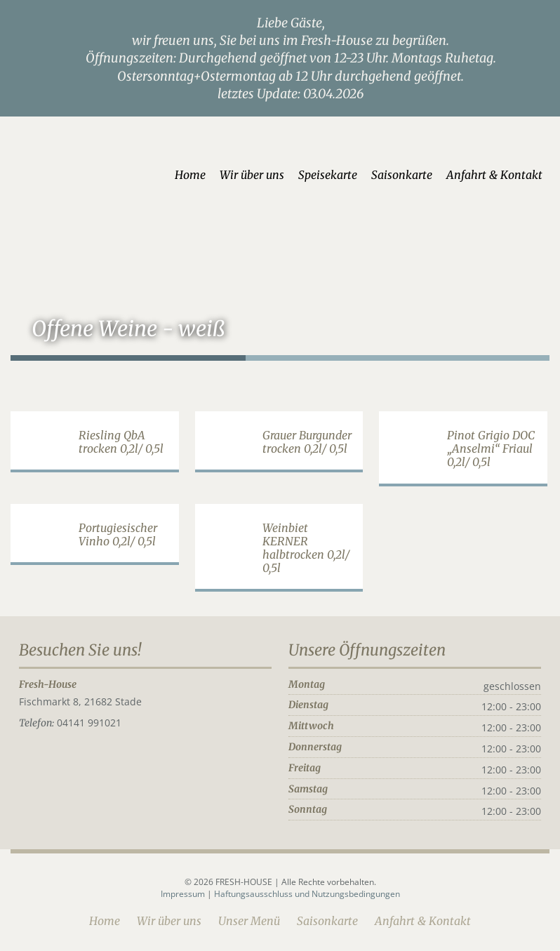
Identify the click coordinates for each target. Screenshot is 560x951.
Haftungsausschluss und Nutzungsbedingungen (307, 894)
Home (190, 175)
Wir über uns (252, 175)
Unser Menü (249, 921)
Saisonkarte (402, 175)
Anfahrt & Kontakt (494, 175)
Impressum (184, 894)
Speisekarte (328, 175)
